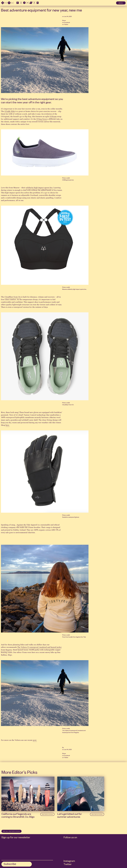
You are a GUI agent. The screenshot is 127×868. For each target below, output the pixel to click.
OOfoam (53, 117)
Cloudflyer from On (13, 297)
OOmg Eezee (42, 119)
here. (8, 425)
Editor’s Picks (47, 814)
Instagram (69, 861)
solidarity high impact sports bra (39, 188)
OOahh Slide (10, 111)
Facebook (67, 22)
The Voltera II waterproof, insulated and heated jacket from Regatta (31, 649)
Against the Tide (23, 525)
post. (35, 740)
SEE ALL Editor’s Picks (11, 831)
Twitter (66, 24)
